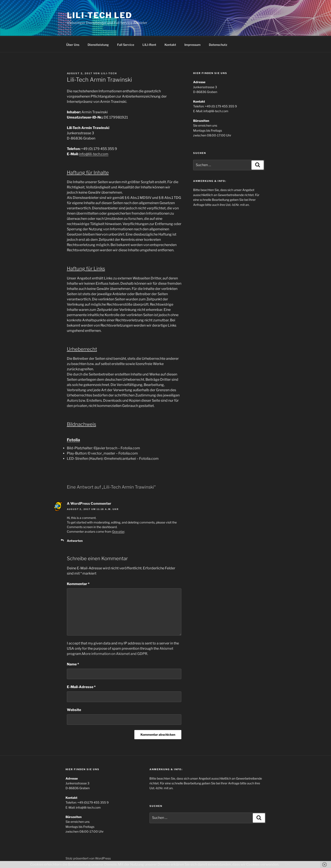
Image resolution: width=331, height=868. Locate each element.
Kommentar (78, 583)
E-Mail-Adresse (81, 686)
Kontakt (170, 44)
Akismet (166, 648)
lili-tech (109, 73)
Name (73, 664)
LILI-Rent (149, 44)
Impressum (192, 44)
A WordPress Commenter (89, 503)
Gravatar (118, 531)
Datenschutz (218, 44)
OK (287, 864)
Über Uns (73, 44)
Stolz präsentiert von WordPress (88, 858)
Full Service (126, 44)
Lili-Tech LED (100, 15)
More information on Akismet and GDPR (115, 653)
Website (74, 709)
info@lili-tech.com (94, 153)
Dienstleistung (98, 44)
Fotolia (73, 439)
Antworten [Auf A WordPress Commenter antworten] (75, 540)
